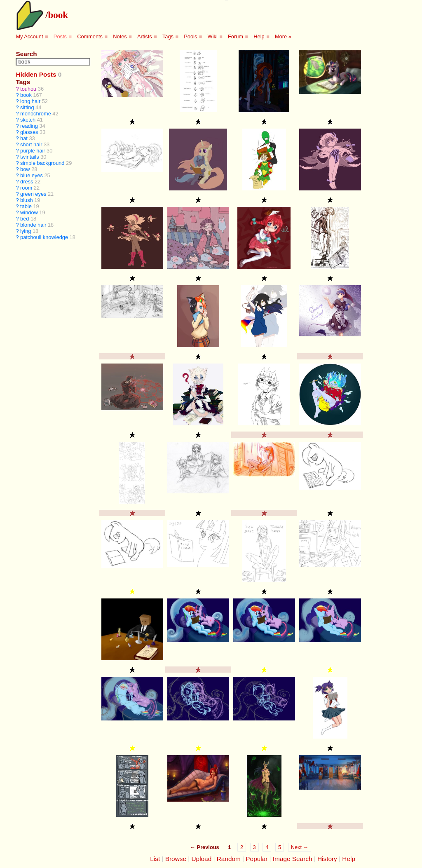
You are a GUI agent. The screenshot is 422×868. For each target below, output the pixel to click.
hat (24, 138)
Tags (168, 36)
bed (25, 219)
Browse (176, 859)
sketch (28, 120)
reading (29, 126)
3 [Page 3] (254, 847)
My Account (29, 36)
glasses (29, 132)
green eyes (33, 194)
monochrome (36, 114)
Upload (202, 859)
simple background (42, 163)
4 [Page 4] (267, 847)
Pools (190, 36)
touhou (28, 89)
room (26, 188)
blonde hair (33, 225)
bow (25, 169)
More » (283, 36)
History (327, 859)
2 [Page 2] (242, 847)
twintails (30, 157)
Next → (300, 847)
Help (259, 36)
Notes (120, 36)
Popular (257, 859)
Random (229, 859)
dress (27, 182)
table (26, 206)
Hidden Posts (36, 74)
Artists (145, 36)
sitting (27, 107)
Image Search (293, 859)
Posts (60, 36)
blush (27, 200)
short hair (31, 144)
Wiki (213, 36)
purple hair (33, 151)
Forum (236, 36)
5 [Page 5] (280, 847)
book (58, 15)
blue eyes (32, 175)
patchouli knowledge (44, 237)
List (155, 859)
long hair (30, 101)
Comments (90, 36)
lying (26, 231)
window (29, 212)
